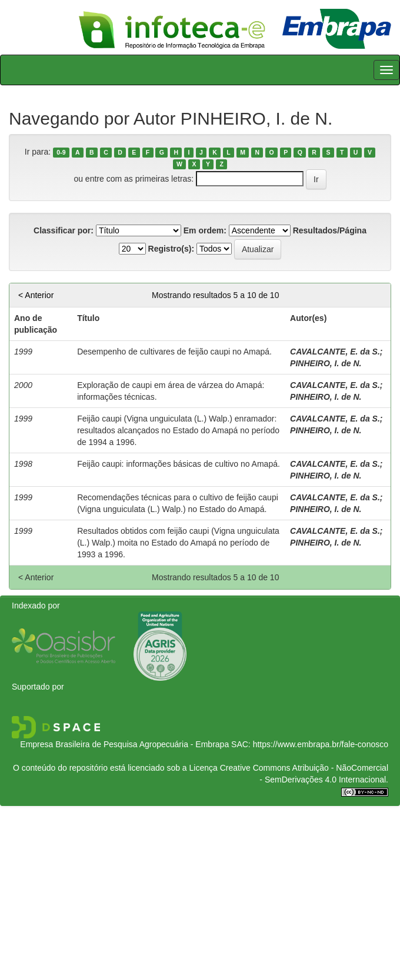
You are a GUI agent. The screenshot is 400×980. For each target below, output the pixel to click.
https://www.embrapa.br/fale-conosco (321, 744)
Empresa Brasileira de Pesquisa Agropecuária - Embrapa (124, 744)
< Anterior (36, 295)
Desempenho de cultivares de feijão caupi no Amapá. (174, 352)
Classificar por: (64, 230)
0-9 (61, 152)
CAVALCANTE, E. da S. (335, 352)
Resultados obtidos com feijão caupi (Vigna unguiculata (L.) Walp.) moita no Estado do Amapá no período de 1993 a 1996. (178, 543)
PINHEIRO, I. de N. (326, 363)
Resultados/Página (330, 230)
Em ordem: (205, 230)
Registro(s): (171, 249)
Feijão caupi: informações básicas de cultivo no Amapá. (179, 464)
